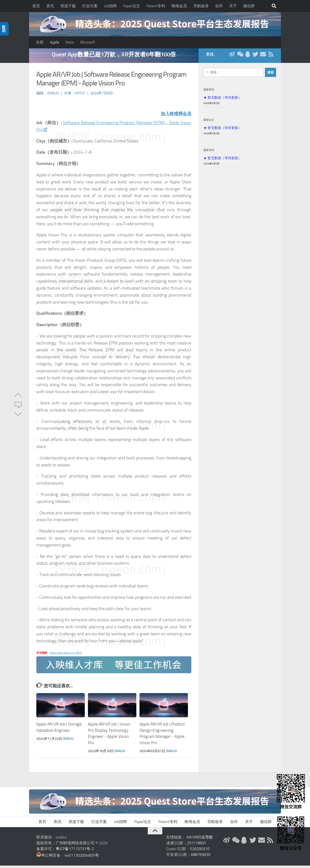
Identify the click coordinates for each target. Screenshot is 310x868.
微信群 (249, 6)
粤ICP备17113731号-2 (75, 851)
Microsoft (88, 42)
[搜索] (274, 6)
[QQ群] (248, 57)
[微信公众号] (240, 57)
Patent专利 (156, 6)
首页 (36, 6)
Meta (70, 42)
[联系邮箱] (263, 57)
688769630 (201, 857)
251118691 (197, 845)
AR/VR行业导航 (200, 840)
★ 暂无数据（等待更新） (222, 100)
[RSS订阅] (271, 57)
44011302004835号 (82, 858)
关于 (233, 6)
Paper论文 (132, 6)
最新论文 (209, 122)
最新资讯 (209, 92)
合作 (219, 6)
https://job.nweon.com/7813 (66, 655)
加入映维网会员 (176, 116)
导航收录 (201, 6)
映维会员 (179, 6)
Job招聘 (110, 6)
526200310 (200, 851)
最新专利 (209, 152)
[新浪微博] (232, 57)
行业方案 (90, 6)
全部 (40, 42)
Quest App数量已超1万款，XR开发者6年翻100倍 (114, 57)
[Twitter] (255, 57)
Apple (54, 42)
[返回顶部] (155, 833)
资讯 (50, 6)
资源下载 (68, 6)
